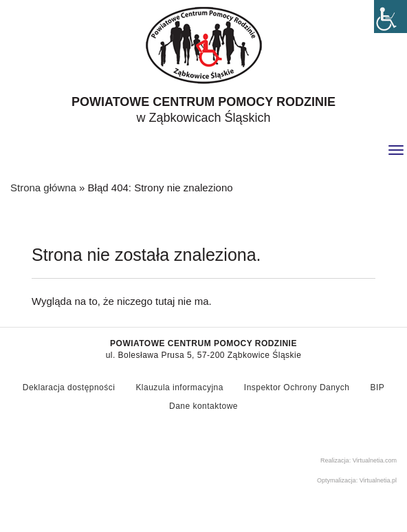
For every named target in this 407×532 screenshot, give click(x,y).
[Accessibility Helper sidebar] (390, 17)
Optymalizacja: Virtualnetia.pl (357, 480)
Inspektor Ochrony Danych (297, 387)
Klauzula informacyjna (179, 387)
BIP (377, 387)
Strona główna (43, 188)
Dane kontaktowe (203, 406)
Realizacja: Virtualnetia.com (359, 460)
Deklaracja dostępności (69, 387)
